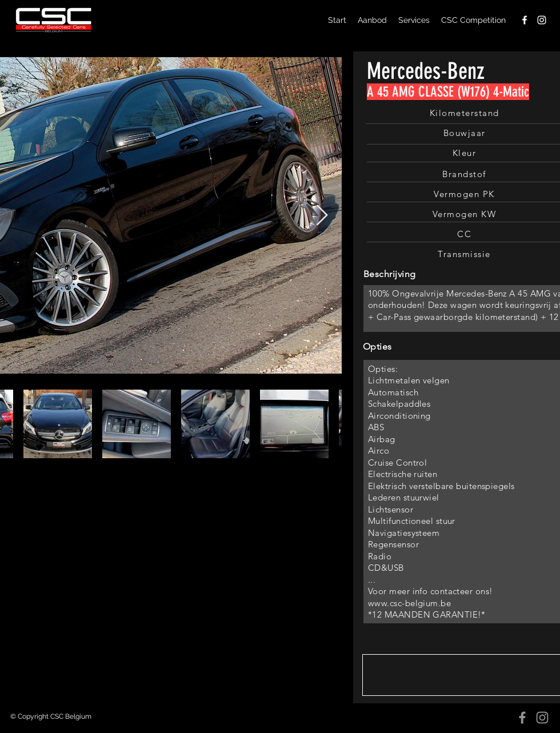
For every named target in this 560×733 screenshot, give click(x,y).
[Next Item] (322, 216)
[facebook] (525, 20)
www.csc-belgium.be (409, 603)
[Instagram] (542, 718)
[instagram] (542, 20)
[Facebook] (522, 718)
